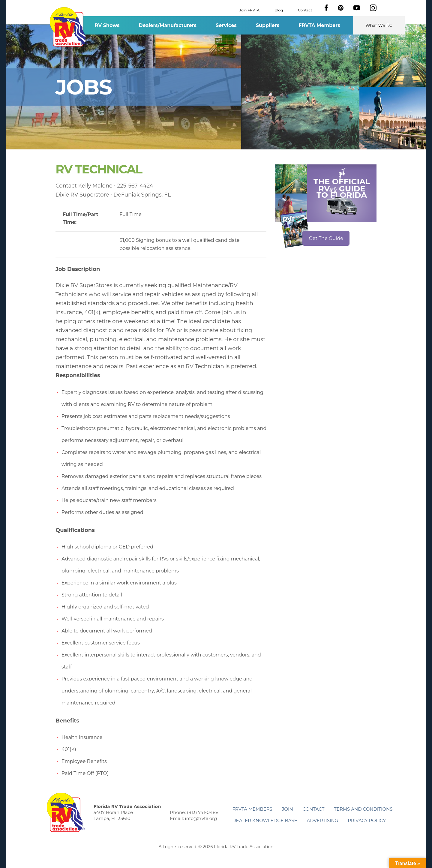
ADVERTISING (323, 820)
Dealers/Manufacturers (168, 25)
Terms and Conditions (363, 809)
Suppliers (268, 25)
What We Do (379, 26)
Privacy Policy (367, 820)
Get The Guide (326, 238)
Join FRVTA (250, 10)
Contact (305, 10)
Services (226, 25)
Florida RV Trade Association (69, 27)
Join (288, 809)
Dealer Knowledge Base (265, 820)
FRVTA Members (319, 25)
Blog (279, 10)
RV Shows (107, 25)
